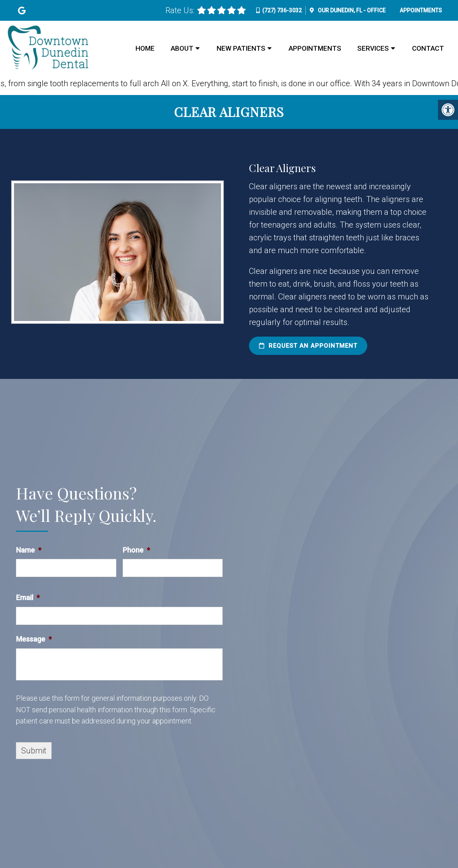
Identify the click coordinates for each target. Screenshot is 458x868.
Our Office (351, 10)
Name (29, 550)
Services (373, 48)
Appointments (421, 10)
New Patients (241, 48)
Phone (136, 550)
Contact (428, 48)
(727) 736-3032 (282, 10)
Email (28, 597)
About (182, 48)
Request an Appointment (308, 346)
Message (34, 639)
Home (145, 48)
